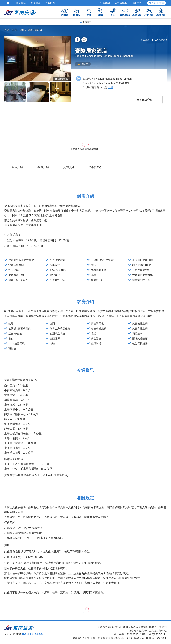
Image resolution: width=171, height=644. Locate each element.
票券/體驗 (125, 12)
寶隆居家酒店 (35, 30)
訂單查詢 (105, 3)
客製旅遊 (50, 3)
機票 (101, 12)
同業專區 (21, 3)
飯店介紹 (17, 167)
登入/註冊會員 (157, 3)
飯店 (113, 12)
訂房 (14, 30)
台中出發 (149, 12)
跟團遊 (65, 12)
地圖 (110, 87)
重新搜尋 (85, 22)
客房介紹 (43, 167)
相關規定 (95, 167)
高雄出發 (161, 12)
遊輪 (89, 12)
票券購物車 (121, 3)
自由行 (77, 12)
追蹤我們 (138, 3)
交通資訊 (69, 167)
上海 (22, 30)
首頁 (7, 30)
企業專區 (36, 3)
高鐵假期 (137, 12)
